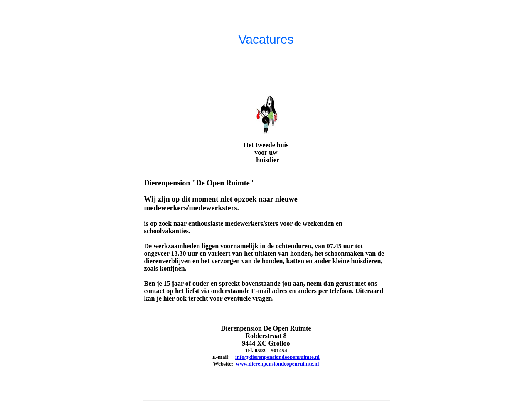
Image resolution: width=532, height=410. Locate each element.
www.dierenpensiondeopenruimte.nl (278, 364)
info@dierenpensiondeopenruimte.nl (277, 357)
